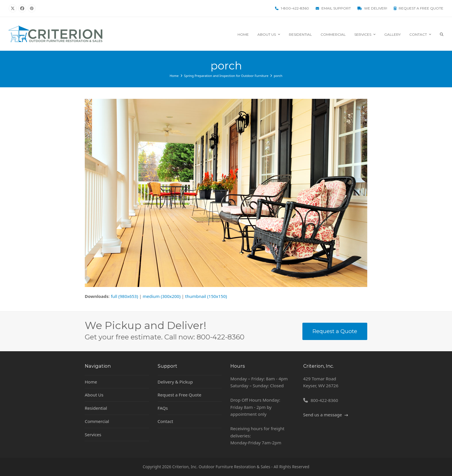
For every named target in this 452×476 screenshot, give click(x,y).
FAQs (163, 408)
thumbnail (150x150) (206, 296)
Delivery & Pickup (175, 382)
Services (93, 435)
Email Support (336, 8)
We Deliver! (376, 8)
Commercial (97, 421)
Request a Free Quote (421, 8)
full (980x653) (124, 296)
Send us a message (326, 415)
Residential (96, 408)
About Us (94, 395)
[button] (442, 34)
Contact (165, 421)
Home (91, 382)
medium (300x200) (162, 296)
